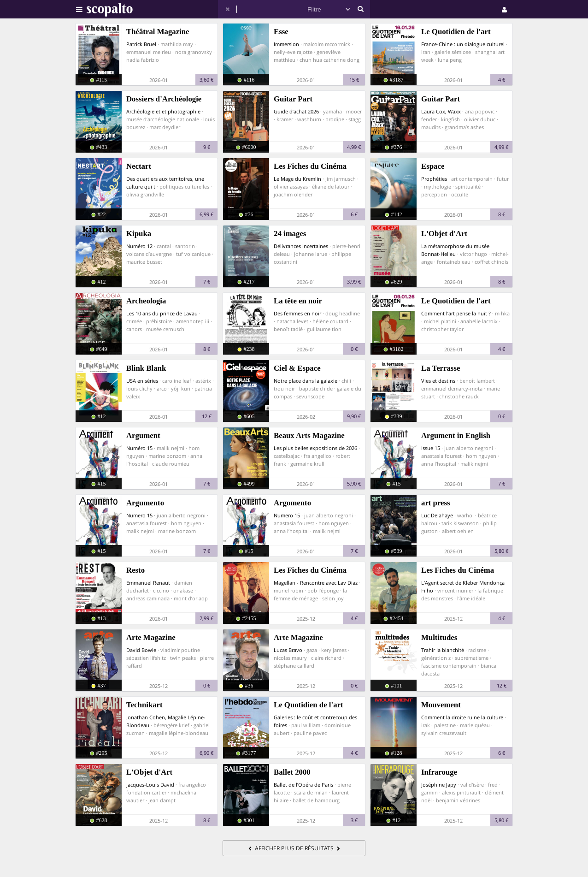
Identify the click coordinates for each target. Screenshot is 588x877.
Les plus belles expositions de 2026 (315, 448)
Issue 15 (431, 448)
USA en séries (142, 381)
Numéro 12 (139, 246)
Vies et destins (438, 381)
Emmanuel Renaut (148, 583)
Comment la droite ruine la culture (462, 717)
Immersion (286, 44)
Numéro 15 (139, 448)
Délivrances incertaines (301, 246)
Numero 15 (139, 515)
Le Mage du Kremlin (297, 179)
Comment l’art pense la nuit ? (456, 313)
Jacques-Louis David (150, 785)
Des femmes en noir (297, 313)
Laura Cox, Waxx (441, 111)
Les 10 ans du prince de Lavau (162, 313)
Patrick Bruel (141, 44)
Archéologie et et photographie (163, 111)
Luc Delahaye (437, 515)
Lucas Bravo (288, 650)
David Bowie (141, 650)
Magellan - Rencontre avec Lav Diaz (316, 583)
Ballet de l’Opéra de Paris (303, 785)
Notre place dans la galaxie (306, 381)
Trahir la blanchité (443, 650)
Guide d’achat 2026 (296, 111)
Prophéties (434, 179)
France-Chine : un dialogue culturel (463, 44)
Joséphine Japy (439, 785)
